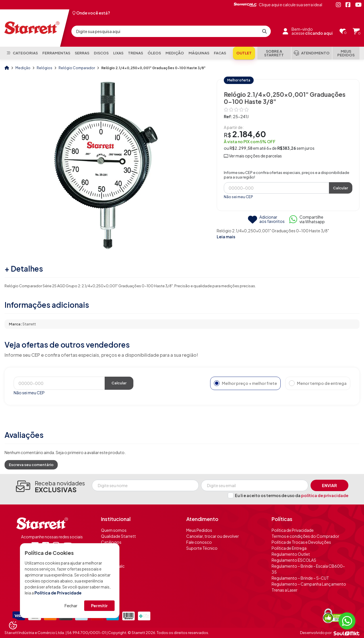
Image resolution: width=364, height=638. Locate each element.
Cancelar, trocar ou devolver (213, 536)
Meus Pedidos (199, 530)
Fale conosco (199, 542)
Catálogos (111, 542)
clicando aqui (319, 33)
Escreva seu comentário (31, 465)
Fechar (71, 606)
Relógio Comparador (77, 68)
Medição (23, 68)
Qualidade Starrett (118, 536)
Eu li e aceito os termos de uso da (292, 495)
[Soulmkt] (347, 633)
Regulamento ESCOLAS (294, 560)
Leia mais (226, 237)
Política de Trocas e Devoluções (301, 542)
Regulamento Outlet (291, 554)
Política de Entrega (289, 548)
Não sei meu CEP (238, 197)
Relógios (45, 68)
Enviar (329, 485)
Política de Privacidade (58, 593)
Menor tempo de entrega (318, 383)
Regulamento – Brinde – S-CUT (300, 578)
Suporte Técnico (202, 548)
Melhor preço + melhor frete (245, 383)
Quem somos (114, 530)
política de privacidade (325, 495)
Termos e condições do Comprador (305, 536)
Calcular (341, 188)
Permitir (99, 606)
